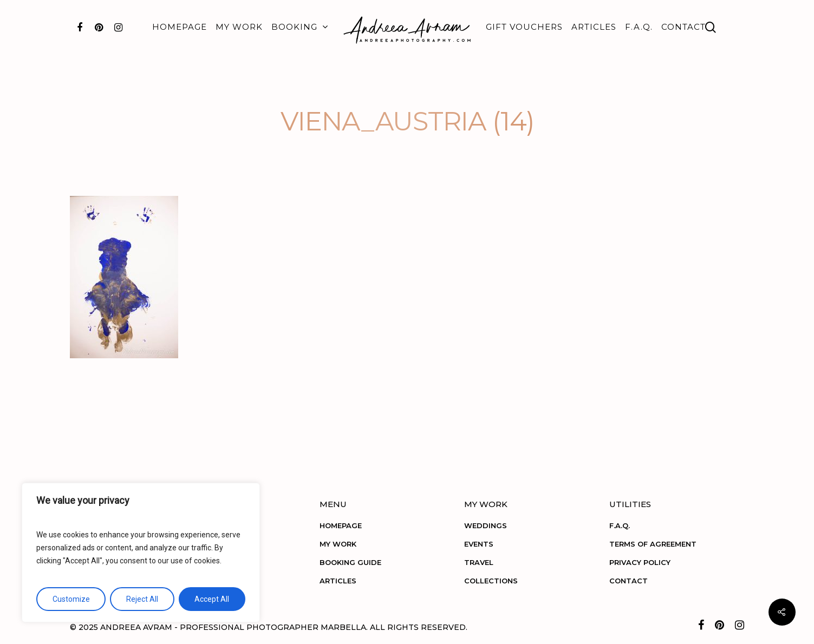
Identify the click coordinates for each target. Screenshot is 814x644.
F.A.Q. (639, 27)
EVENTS (479, 544)
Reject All (142, 599)
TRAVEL (479, 562)
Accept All (212, 599)
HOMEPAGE (180, 27)
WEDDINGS (486, 525)
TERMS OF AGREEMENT (653, 544)
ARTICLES (594, 27)
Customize (71, 599)
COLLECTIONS (491, 581)
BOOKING (299, 27)
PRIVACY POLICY (640, 562)
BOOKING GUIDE (350, 562)
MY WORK (239, 27)
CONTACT (683, 27)
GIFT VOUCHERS (524, 27)
